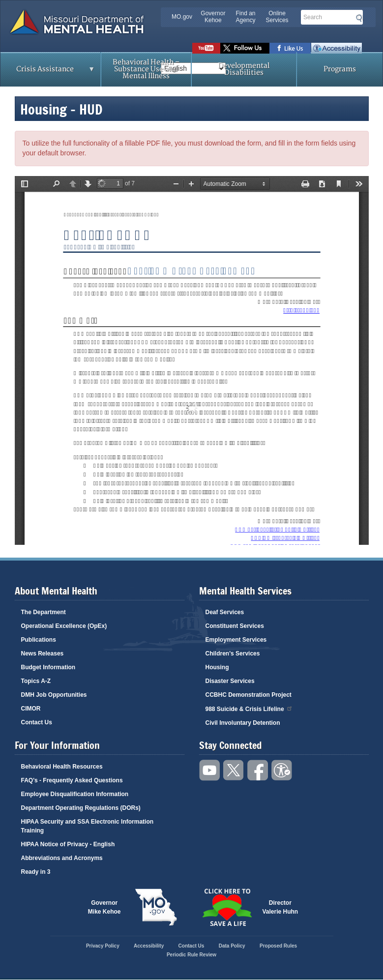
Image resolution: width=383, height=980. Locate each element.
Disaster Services (230, 681)
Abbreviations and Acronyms (62, 858)
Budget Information (48, 667)
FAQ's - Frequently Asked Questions (72, 780)
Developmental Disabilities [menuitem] (244, 69)
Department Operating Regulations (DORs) (81, 808)
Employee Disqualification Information (75, 794)
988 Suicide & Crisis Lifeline (249, 708)
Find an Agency (245, 17)
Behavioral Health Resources (62, 767)
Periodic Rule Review (191, 955)
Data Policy (232, 946)
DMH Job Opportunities (54, 695)
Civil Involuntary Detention (243, 723)
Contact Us (37, 722)
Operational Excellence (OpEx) (64, 626)
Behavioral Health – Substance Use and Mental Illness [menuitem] (146, 69)
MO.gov (182, 17)
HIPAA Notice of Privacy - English (68, 844)
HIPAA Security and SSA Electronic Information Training (88, 826)
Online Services (277, 17)
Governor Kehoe (213, 17)
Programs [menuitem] (340, 69)
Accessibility (337, 48)
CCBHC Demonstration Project (249, 695)
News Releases (43, 653)
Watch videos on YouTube (206, 48)
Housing (217, 667)
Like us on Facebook (290, 48)
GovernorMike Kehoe (104, 907)
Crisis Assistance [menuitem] (48, 72)
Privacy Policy (103, 946)
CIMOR (31, 709)
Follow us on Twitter (245, 48)
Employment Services (236, 640)
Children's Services (233, 653)
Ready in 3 (36, 872)
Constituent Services (235, 626)
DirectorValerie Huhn (280, 907)
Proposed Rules (278, 946)
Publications (39, 640)
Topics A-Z (36, 681)
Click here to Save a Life (227, 907)
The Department (44, 612)
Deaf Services (225, 612)
